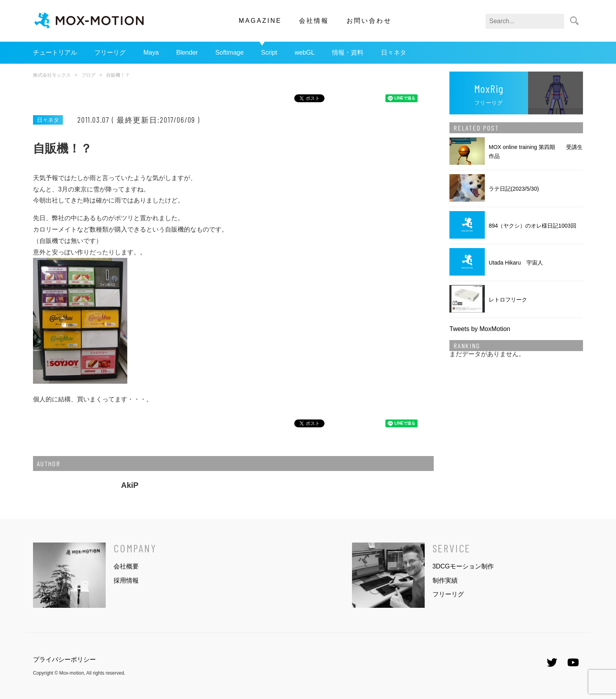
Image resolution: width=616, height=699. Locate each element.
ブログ (88, 75)
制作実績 (445, 580)
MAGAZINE (260, 21)
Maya (151, 52)
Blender (187, 52)
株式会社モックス (52, 75)
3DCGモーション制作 (463, 566)
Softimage (229, 52)
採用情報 (126, 580)
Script (269, 52)
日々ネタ (394, 52)
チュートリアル (55, 52)
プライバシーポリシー (64, 659)
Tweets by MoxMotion (480, 329)
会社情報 (314, 21)
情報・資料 (348, 52)
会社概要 (126, 566)
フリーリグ (110, 52)
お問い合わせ (369, 21)
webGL (305, 52)
